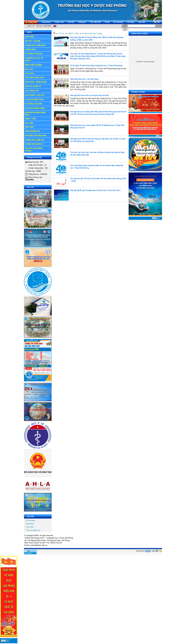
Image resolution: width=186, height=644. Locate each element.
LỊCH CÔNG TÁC (38, 91)
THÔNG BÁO (38, 50)
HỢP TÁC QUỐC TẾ (38, 86)
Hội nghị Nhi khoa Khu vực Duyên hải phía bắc (90, 95)
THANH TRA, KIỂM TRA (35, 140)
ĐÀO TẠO (38, 69)
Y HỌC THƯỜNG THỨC (34, 99)
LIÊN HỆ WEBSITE (32, 131)
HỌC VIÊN (38, 123)
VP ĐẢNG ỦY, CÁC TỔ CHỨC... (38, 59)
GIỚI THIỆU (38, 37)
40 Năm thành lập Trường (92, 34)
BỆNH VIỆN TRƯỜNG (38, 65)
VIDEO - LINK (38, 119)
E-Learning (31, 520)
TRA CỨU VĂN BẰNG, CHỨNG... (38, 149)
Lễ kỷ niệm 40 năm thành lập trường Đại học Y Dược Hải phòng (96, 66)
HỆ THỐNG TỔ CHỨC (38, 54)
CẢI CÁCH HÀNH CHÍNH (35, 108)
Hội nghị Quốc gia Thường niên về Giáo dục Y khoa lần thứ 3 (95, 190)
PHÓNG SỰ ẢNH (138, 92)
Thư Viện (30, 527)
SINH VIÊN (38, 127)
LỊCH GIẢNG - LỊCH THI (38, 95)
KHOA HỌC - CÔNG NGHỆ (38, 82)
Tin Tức (62, 34)
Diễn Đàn (30, 524)
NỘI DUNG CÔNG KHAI (34, 78)
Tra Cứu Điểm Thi (33, 530)
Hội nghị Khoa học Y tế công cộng (84, 79)
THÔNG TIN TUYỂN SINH (38, 45)
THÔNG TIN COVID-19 (34, 144)
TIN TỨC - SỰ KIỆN (38, 41)
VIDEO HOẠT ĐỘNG (140, 34)
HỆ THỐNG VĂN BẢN (38, 104)
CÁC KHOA (38, 73)
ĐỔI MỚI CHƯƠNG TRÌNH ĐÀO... (35, 114)
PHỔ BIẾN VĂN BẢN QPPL (36, 136)
